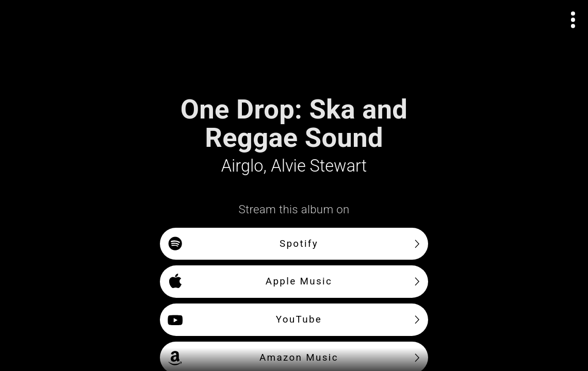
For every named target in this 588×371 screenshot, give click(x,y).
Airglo (242, 166)
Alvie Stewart (319, 166)
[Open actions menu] (573, 20)
